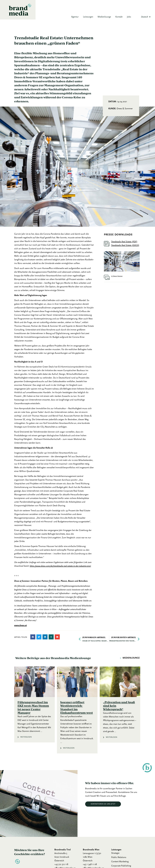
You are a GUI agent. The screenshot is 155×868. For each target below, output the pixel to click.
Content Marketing (120, 862)
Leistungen (88, 17)
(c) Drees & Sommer (117, 276)
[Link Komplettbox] (34, 704)
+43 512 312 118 (61, 864)
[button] (33, 637)
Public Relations (119, 857)
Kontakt (119, 17)
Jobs (129, 17)
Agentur (75, 17)
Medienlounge (104, 17)
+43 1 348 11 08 (90, 864)
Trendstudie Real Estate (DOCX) (125, 245)
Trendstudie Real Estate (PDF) (124, 242)
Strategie (115, 853)
